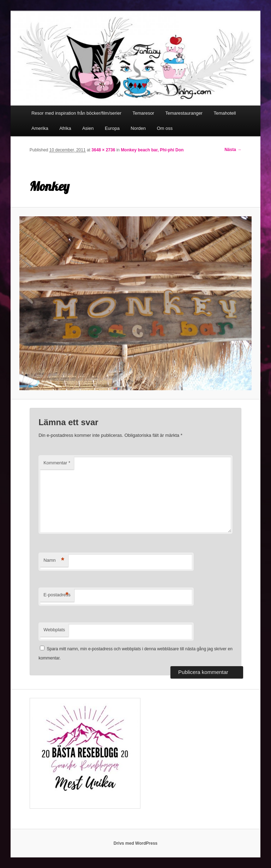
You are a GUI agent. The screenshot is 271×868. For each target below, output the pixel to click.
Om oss (165, 128)
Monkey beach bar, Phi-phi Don (152, 150)
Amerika (40, 128)
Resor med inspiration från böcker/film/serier (76, 113)
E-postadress (57, 595)
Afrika (65, 128)
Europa (112, 128)
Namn (54, 560)
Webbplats (54, 630)
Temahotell (225, 113)
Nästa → (233, 150)
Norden (138, 128)
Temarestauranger (184, 113)
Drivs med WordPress (136, 843)
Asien (88, 128)
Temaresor (143, 113)
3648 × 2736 (103, 150)
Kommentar (57, 463)
